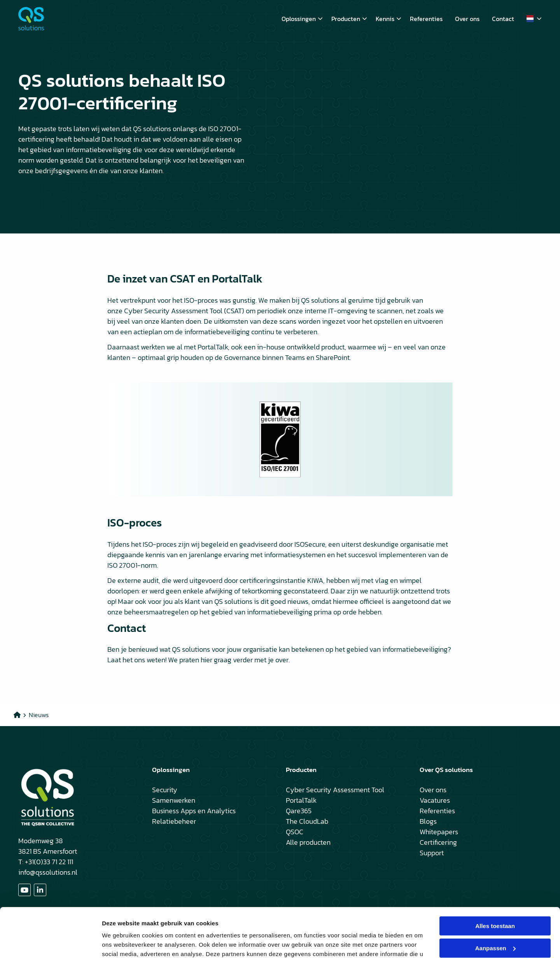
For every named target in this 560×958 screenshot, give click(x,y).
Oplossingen (302, 19)
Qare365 (299, 811)
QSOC (295, 832)
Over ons (467, 19)
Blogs (428, 821)
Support (432, 853)
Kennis (388, 19)
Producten (349, 19)
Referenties (426, 19)
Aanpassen (495, 906)
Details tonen (120, 943)
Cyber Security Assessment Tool (335, 790)
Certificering (438, 842)
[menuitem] (300, 19)
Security (165, 790)
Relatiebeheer (174, 821)
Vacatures (435, 800)
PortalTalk (301, 800)
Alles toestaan (495, 884)
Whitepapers (439, 832)
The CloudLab (307, 821)
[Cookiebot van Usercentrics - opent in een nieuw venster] (50, 943)
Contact (503, 19)
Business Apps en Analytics (194, 811)
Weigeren (495, 928)
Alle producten (308, 842)
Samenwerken (174, 800)
